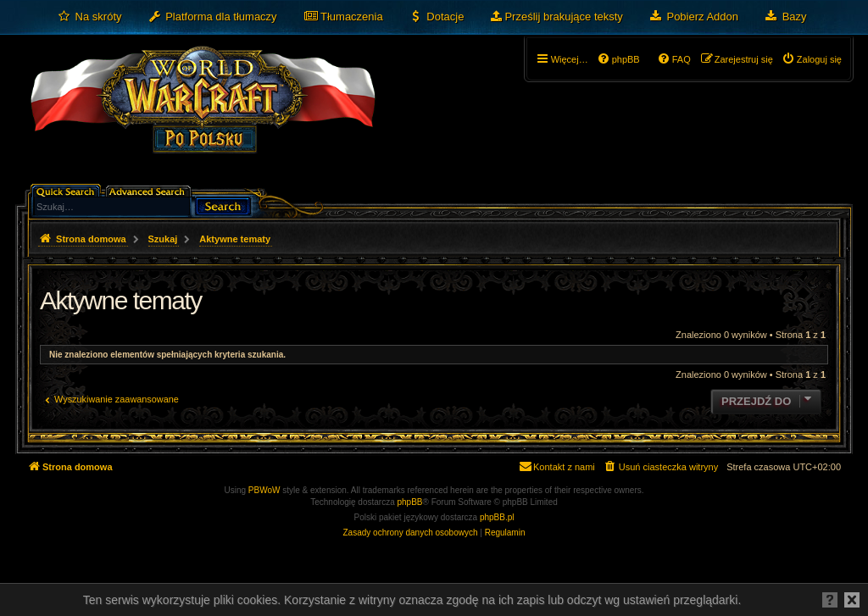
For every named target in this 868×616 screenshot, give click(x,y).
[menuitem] (89, 17)
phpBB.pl (497, 517)
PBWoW (264, 490)
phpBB (410, 502)
